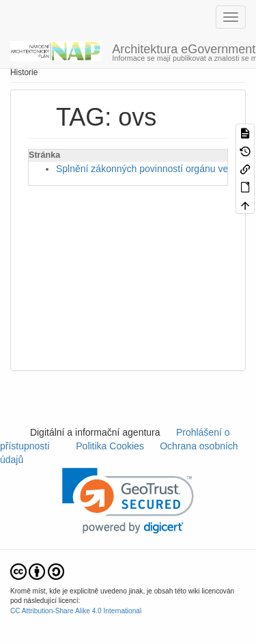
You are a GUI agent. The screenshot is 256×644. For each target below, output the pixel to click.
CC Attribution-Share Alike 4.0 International (76, 611)
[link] (128, 501)
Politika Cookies (112, 446)
